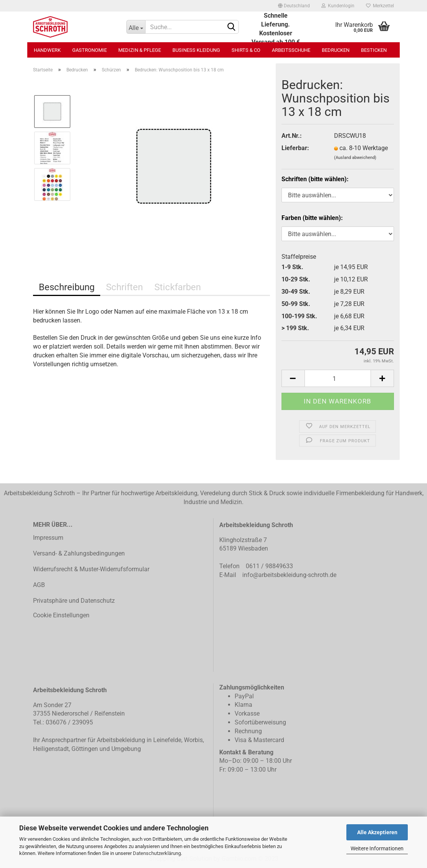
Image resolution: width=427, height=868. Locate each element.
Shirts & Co (246, 50)
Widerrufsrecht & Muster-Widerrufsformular (91, 569)
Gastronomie (89, 50)
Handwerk (47, 50)
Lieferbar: (295, 148)
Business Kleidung (196, 50)
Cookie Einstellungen (61, 615)
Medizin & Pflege (140, 50)
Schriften (124, 287)
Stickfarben (178, 287)
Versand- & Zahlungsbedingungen (79, 553)
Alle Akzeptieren (377, 832)
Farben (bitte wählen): (312, 218)
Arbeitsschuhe (291, 50)
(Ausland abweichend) (355, 158)
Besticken (374, 50)
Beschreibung (67, 287)
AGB (39, 585)
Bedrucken (336, 50)
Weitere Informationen (377, 848)
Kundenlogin (338, 6)
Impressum (48, 538)
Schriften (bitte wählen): (315, 179)
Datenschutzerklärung (157, 853)
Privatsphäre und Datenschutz (74, 601)
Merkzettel (380, 6)
